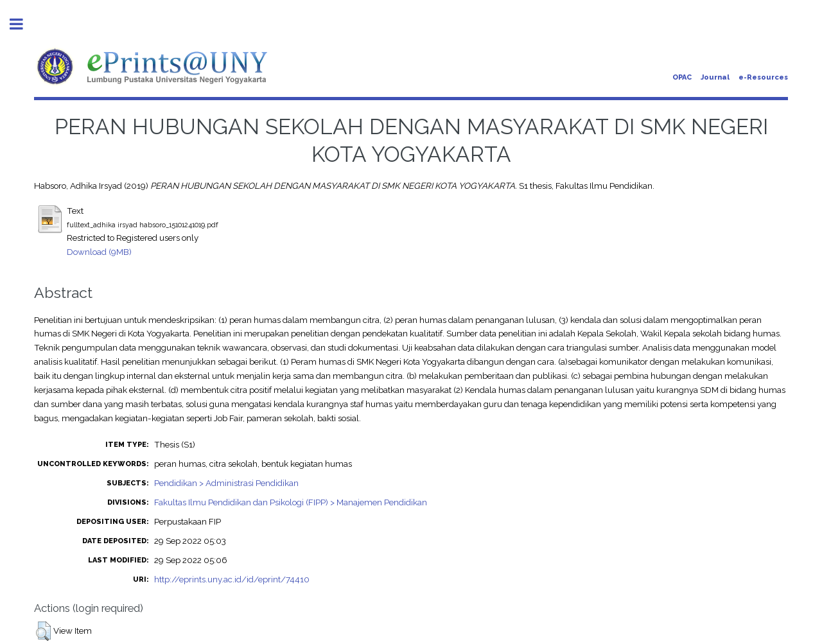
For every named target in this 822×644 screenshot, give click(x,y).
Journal (715, 77)
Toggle (23, 24)
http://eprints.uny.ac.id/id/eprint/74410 (232, 579)
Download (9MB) (99, 252)
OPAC (682, 77)
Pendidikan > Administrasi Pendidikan (226, 483)
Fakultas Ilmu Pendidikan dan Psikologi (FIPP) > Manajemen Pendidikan (291, 502)
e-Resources (763, 77)
